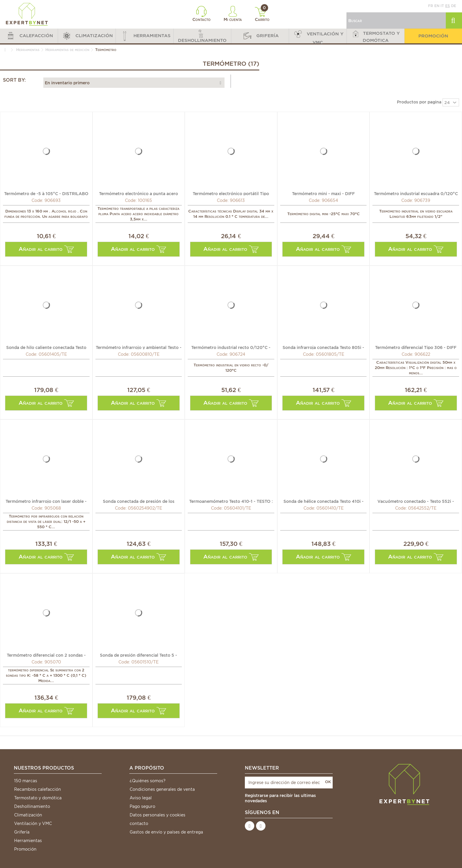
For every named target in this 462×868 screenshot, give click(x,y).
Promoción (25, 849)
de (454, 6)
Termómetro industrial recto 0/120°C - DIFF (231, 347)
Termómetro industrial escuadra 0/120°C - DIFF (416, 193)
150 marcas (26, 781)
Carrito (262, 14)
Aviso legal (141, 798)
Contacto (202, 14)
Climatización (28, 815)
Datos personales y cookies (157, 815)
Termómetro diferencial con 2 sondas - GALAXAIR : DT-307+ (46, 655)
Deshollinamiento (32, 806)
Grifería (22, 832)
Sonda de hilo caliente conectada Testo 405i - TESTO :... (46, 347)
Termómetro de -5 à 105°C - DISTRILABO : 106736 (46, 193)
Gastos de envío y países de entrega (166, 832)
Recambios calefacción (38, 789)
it (442, 6)
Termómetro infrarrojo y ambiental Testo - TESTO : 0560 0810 (139, 347)
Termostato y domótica (38, 798)
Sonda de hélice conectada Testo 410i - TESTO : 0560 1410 (324, 501)
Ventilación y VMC (33, 823)
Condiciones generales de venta (162, 789)
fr (431, 6)
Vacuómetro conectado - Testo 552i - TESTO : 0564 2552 (416, 501)
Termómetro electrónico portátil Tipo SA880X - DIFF (231, 193)
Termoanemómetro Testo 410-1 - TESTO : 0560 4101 (231, 501)
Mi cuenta (233, 14)
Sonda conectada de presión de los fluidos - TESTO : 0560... (139, 501)
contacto (139, 823)
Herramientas (28, 841)
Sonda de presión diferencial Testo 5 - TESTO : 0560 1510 (138, 655)
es (448, 6)
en (437, 6)
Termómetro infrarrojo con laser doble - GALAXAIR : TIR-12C (46, 501)
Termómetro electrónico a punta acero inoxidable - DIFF (138, 193)
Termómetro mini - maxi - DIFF (323, 193)
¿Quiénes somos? (148, 781)
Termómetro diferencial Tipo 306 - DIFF (416, 347)
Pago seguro (142, 806)
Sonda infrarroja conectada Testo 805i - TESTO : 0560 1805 (323, 347)
